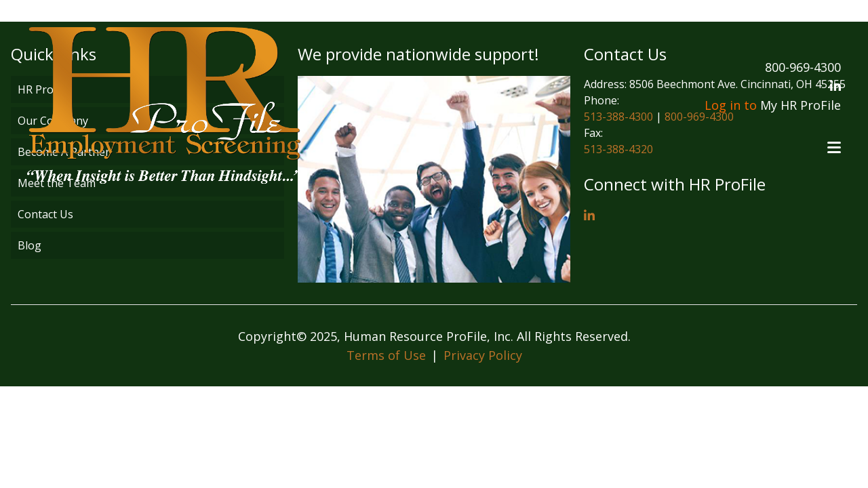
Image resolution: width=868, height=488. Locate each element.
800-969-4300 (803, 67)
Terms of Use (386, 355)
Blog (29, 245)
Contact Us (45, 214)
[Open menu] (834, 147)
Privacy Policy (483, 355)
